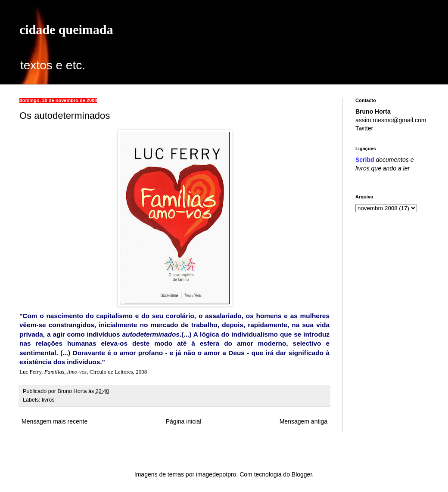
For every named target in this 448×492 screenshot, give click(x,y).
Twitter (364, 128)
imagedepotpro (216, 474)
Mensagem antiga (303, 421)
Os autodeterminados (65, 116)
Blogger (302, 474)
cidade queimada (66, 29)
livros (48, 400)
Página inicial (184, 421)
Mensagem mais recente (54, 421)
